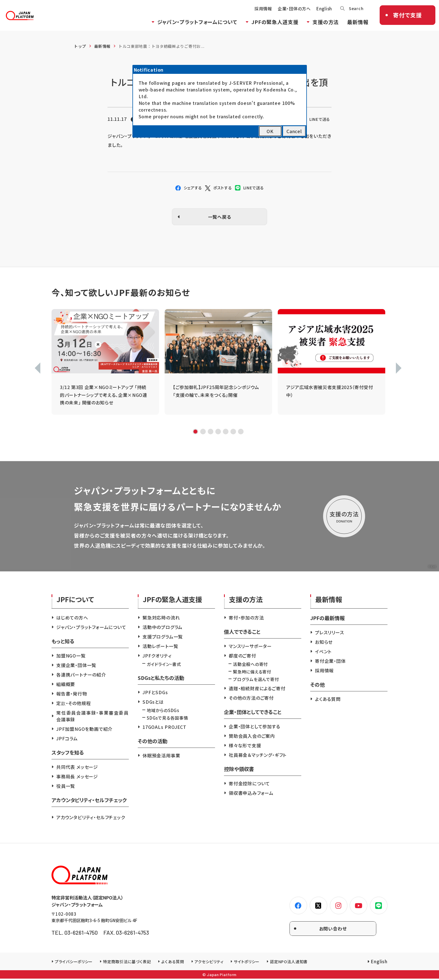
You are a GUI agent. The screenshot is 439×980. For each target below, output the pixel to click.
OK (270, 131)
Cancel (294, 131)
